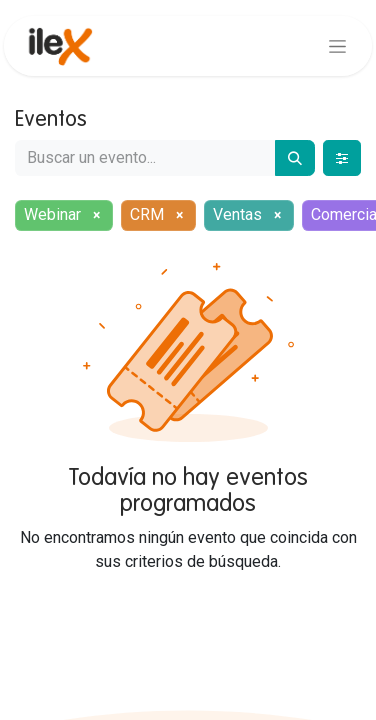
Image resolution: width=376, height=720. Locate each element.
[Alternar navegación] (337, 46)
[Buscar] (295, 158)
